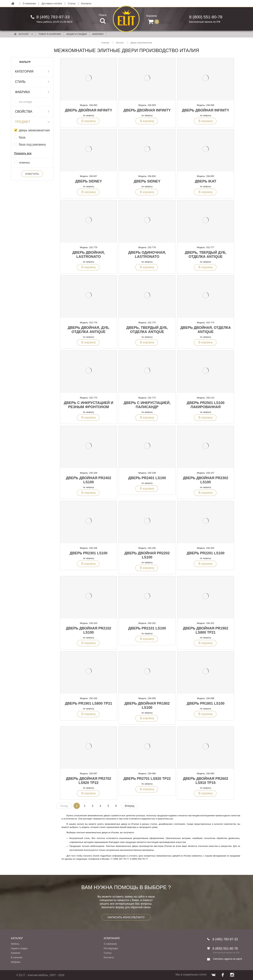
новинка (24, 163)
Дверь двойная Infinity (88, 110)
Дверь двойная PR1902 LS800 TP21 (205, 630)
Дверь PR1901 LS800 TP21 (89, 703)
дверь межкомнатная (34, 130)
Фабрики (16, 962)
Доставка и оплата (52, 4)
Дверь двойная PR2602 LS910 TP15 (205, 781)
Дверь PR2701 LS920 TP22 (147, 779)
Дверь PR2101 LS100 (147, 628)
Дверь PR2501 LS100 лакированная (206, 405)
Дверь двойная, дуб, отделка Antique (88, 330)
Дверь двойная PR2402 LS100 (88, 480)
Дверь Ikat (206, 181)
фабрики (98, 34)
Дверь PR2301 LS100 (89, 553)
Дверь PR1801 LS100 (206, 703)
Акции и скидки (19, 948)
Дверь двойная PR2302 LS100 (205, 480)
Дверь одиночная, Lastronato (147, 255)
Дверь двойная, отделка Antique (205, 330)
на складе (25, 102)
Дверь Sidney (89, 181)
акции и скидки (76, 34)
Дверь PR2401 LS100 (147, 478)
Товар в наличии (50, 34)
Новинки (16, 953)
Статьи (72, 4)
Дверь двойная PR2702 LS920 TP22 (88, 781)
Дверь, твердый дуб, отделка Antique (206, 255)
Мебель (15, 944)
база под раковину (32, 144)
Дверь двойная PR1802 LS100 (147, 706)
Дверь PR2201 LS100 (206, 553)
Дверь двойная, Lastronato (89, 255)
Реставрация (111, 948)
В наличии (17, 958)
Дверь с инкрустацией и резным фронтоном (89, 405)
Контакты (86, 4)
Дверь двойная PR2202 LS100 (147, 555)
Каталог (23, 34)
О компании (29, 4)
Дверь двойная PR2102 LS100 (88, 630)
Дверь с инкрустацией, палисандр (147, 405)
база (22, 137)
